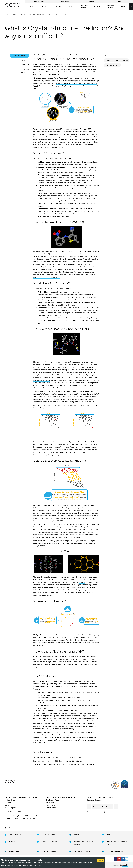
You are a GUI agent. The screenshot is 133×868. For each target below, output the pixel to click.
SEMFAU (82, 582)
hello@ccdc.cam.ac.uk (109, 812)
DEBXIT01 (44, 546)
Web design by (120, 865)
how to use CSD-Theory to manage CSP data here (64, 761)
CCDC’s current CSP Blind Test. (74, 757)
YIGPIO (85, 329)
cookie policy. (38, 865)
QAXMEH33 (77, 222)
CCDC (6, 15)
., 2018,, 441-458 (82, 402)
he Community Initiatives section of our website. (77, 765)
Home (32, 6)
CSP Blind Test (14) (112, 65)
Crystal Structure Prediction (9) (117, 60)
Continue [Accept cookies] (101, 860)
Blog (15, 15)
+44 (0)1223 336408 (13, 812)
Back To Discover (19, 56)
